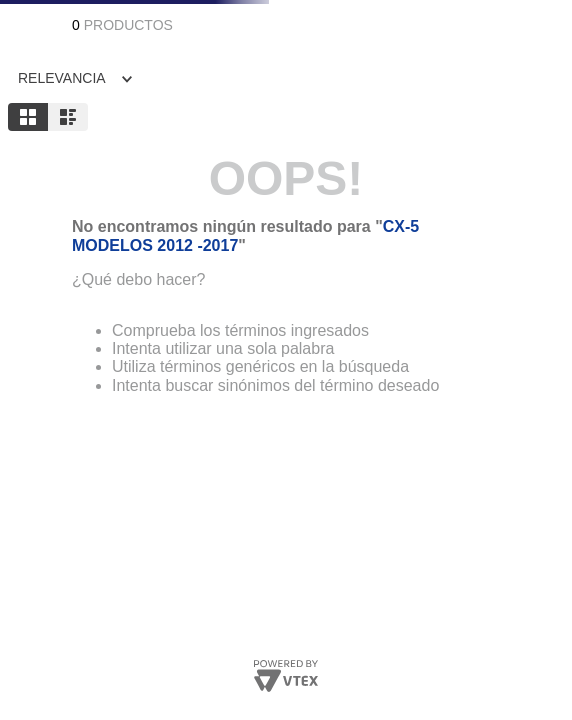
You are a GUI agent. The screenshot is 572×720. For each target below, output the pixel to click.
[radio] (28, 117)
